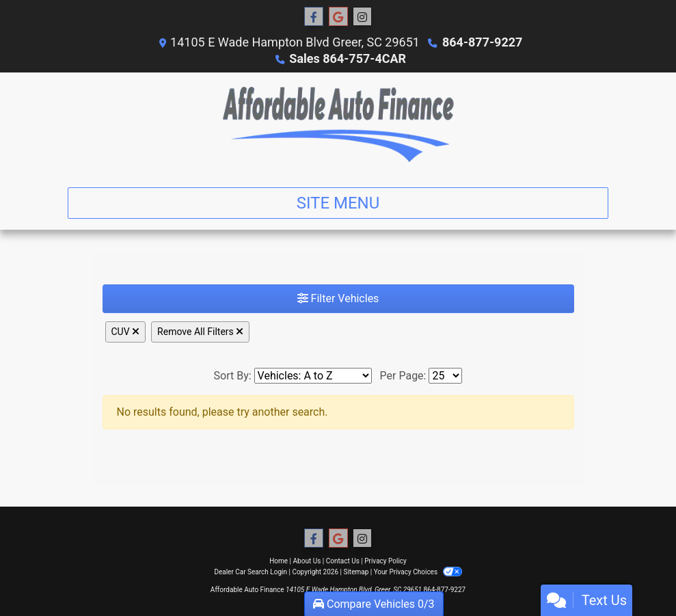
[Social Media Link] (362, 17)
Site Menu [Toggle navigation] (338, 203)
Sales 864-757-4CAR (348, 58)
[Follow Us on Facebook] (314, 17)
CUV (126, 332)
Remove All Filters (200, 332)
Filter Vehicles (338, 298)
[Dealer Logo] (338, 124)
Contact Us (343, 561)
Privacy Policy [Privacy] (386, 561)
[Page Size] (445, 376)
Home (279, 561)
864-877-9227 (482, 42)
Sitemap (356, 572)
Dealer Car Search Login (251, 572)
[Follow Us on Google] (338, 17)
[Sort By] (313, 376)
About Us (307, 561)
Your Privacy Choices (418, 572)
